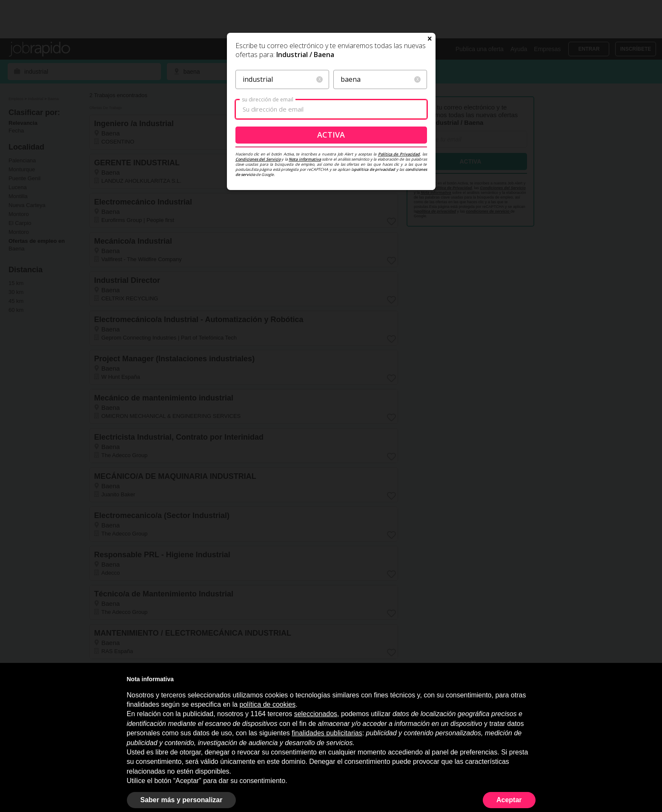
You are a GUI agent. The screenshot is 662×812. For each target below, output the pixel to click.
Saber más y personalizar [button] (182, 800)
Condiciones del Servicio (258, 224)
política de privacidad (375, 235)
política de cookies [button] (268, 704)
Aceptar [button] (509, 800)
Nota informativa (305, 224)
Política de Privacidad (399, 219)
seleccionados (316, 714)
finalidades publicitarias (327, 733)
